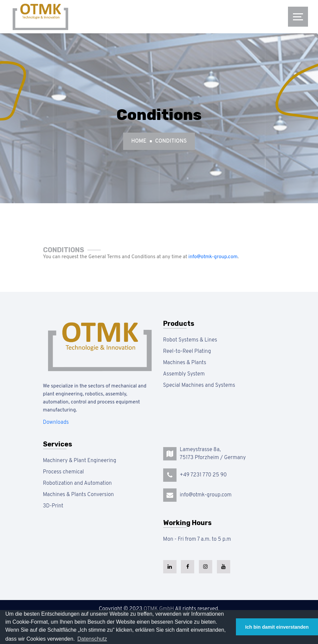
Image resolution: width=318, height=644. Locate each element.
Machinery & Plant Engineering (80, 461)
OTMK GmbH (159, 609)
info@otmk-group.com (213, 257)
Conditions (171, 141)
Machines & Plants (185, 363)
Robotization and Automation (77, 483)
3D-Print (53, 506)
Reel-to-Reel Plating (187, 351)
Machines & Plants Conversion (79, 495)
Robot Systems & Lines (190, 340)
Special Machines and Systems (199, 385)
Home (139, 141)
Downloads (56, 422)
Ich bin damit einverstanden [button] (277, 627)
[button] (92, 639)
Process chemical (64, 472)
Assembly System (184, 374)
